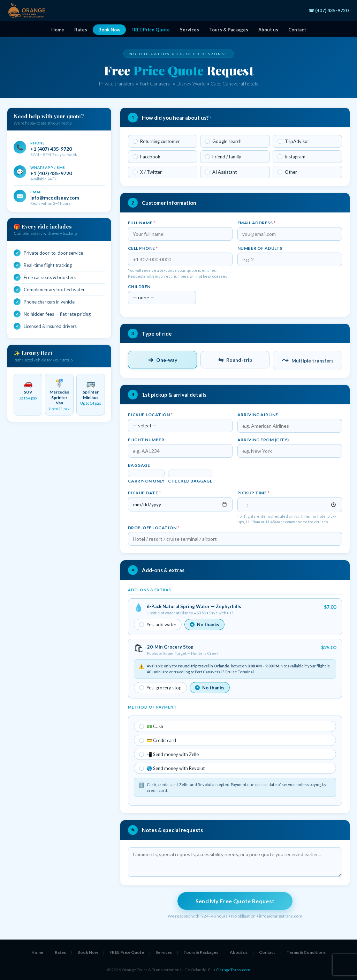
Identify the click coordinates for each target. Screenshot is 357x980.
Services (189, 30)
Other (287, 172)
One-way (163, 360)
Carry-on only (146, 481)
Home (58, 30)
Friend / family (223, 157)
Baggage (139, 465)
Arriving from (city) (263, 440)
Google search (223, 141)
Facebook (147, 157)
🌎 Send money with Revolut (172, 768)
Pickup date (144, 493)
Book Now (109, 30)
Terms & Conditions (306, 952)
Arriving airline (258, 415)
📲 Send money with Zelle (169, 754)
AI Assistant (221, 172)
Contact (297, 30)
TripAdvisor (293, 141)
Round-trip (235, 360)
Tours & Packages (229, 30)
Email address (256, 223)
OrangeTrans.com (233, 970)
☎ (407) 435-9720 (329, 10)
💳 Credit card (158, 740)
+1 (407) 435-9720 (51, 149)
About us (268, 30)
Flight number (146, 440)
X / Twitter (147, 172)
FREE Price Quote (151, 30)
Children (139, 287)
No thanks (204, 624)
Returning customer (156, 141)
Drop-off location (154, 528)
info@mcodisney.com (55, 198)
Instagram (291, 157)
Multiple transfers (308, 361)
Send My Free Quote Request (235, 901)
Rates (81, 30)
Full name (142, 223)
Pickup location (150, 415)
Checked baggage (190, 481)
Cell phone (143, 248)
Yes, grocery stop (160, 688)
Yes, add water (158, 624)
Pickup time (253, 493)
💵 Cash (151, 726)
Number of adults (260, 248)
